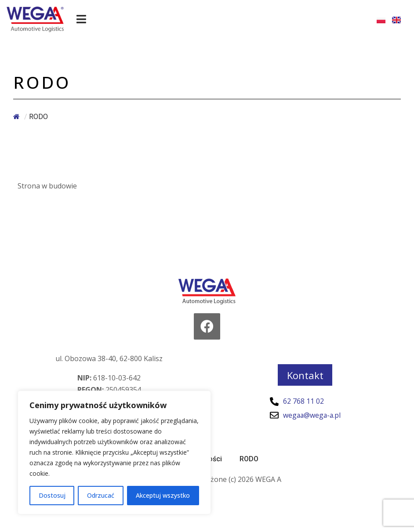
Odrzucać (101, 495)
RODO (249, 459)
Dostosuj (52, 495)
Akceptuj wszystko (163, 495)
